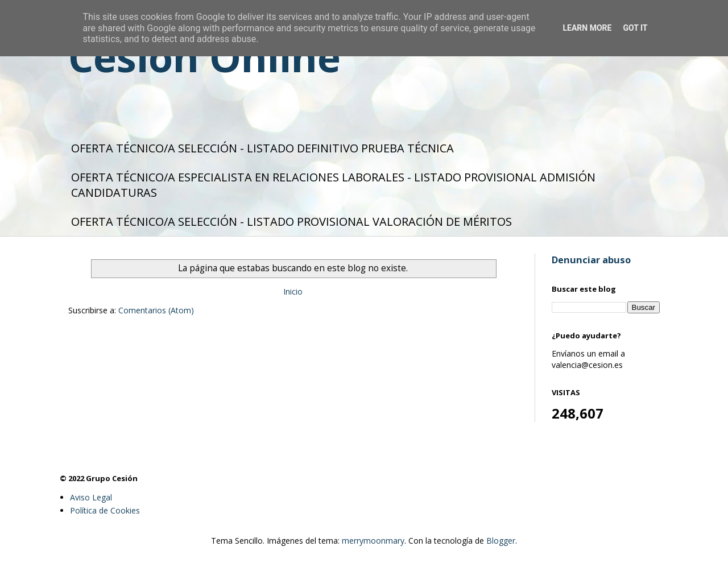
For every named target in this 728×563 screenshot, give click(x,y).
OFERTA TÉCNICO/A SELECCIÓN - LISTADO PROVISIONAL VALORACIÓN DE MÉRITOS (291, 222)
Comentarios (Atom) (156, 310)
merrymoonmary (373, 541)
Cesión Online (204, 57)
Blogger (501, 541)
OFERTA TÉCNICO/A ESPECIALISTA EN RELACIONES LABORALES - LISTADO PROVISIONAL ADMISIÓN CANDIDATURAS (333, 185)
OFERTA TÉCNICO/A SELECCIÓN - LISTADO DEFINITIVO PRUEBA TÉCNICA (262, 148)
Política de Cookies (105, 510)
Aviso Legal (91, 497)
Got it (635, 28)
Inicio (293, 291)
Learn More (587, 28)
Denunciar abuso (591, 260)
